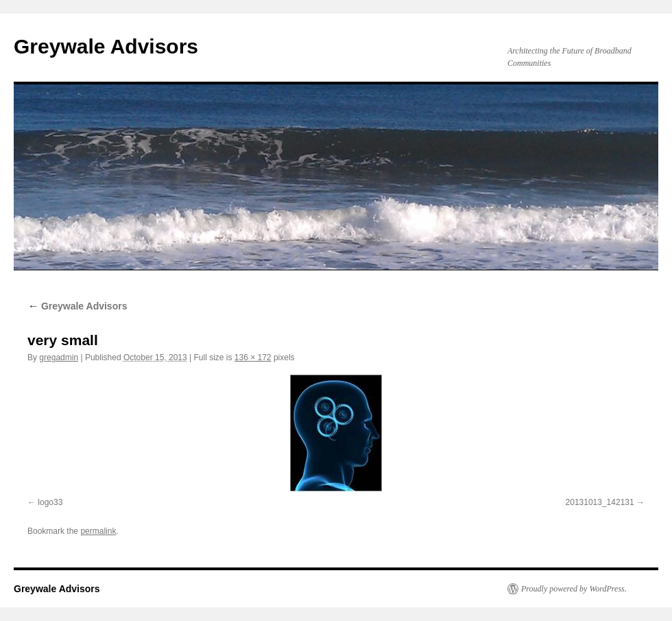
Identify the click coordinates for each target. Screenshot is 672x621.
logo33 (50, 502)
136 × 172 (253, 358)
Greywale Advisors (106, 46)
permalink (98, 531)
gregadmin (59, 358)
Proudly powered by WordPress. (574, 589)
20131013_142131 (600, 502)
